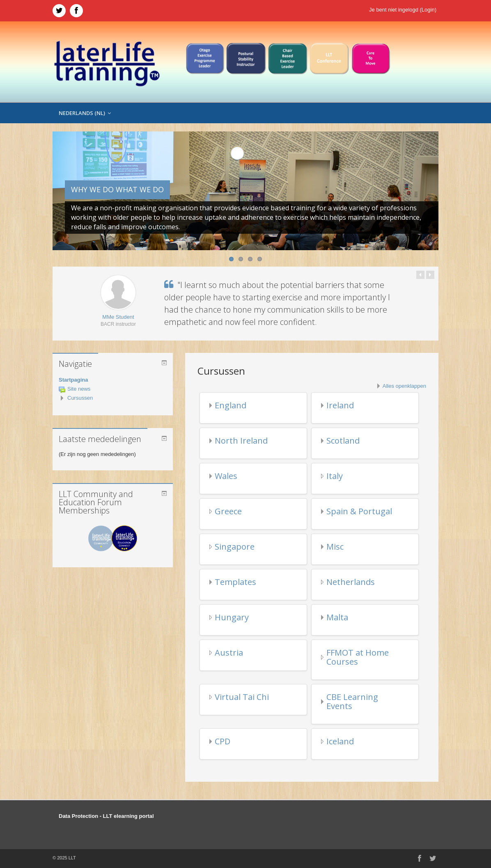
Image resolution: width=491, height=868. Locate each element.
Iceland (340, 741)
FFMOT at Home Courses (358, 657)
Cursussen (80, 398)
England (231, 405)
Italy (335, 476)
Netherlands (351, 582)
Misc (335, 547)
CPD (223, 741)
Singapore (235, 547)
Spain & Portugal (359, 511)
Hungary (232, 617)
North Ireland (241, 441)
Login (428, 10)
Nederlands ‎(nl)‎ (85, 113)
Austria (229, 653)
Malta (337, 617)
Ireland (340, 405)
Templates (235, 582)
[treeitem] (113, 380)
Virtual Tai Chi (242, 697)
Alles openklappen (404, 386)
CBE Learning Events (352, 701)
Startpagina (73, 380)
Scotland (343, 441)
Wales (226, 476)
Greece (228, 511)
